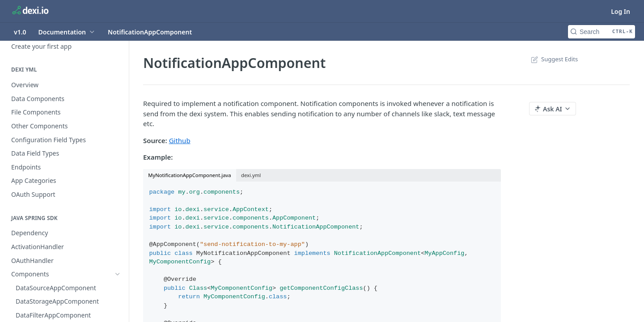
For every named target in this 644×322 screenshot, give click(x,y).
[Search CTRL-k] (602, 32)
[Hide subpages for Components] (118, 274)
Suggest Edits (553, 59)
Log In (621, 11)
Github (180, 140)
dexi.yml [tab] (251, 175)
